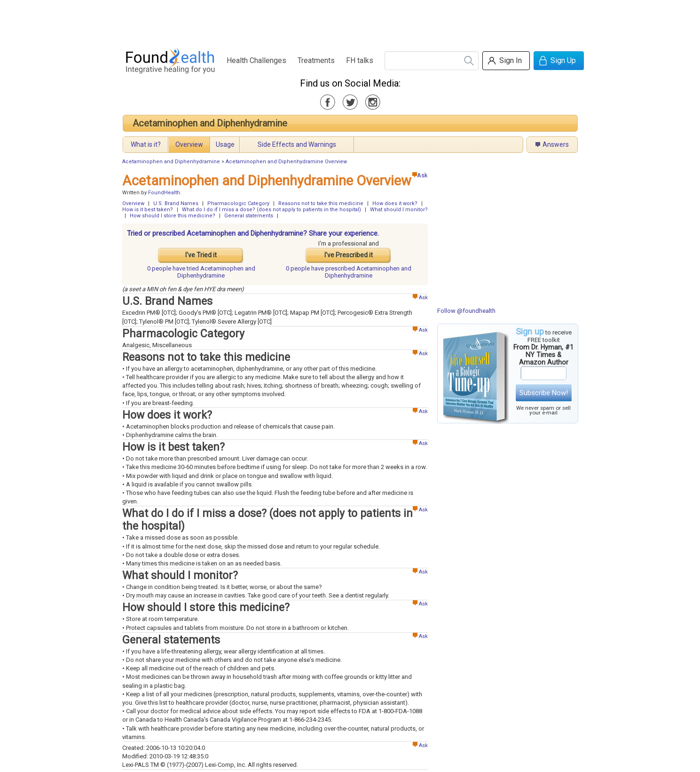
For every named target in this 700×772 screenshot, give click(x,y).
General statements (249, 216)
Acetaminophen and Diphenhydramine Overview (286, 162)
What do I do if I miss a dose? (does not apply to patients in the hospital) (271, 210)
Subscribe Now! (544, 393)
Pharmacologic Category (238, 203)
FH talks (360, 60)
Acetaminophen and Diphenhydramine (210, 123)
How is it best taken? (148, 210)
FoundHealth (164, 193)
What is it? (146, 144)
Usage (225, 144)
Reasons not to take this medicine (321, 203)
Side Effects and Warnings (297, 144)
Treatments (316, 60)
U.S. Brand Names (176, 203)
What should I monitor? (399, 210)
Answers (556, 144)
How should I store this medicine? (173, 216)
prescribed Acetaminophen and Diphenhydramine (349, 272)
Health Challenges (256, 60)
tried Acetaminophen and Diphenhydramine (201, 272)
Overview (189, 144)
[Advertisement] (350, 21)
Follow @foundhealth (466, 311)
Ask (420, 175)
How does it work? (395, 203)
